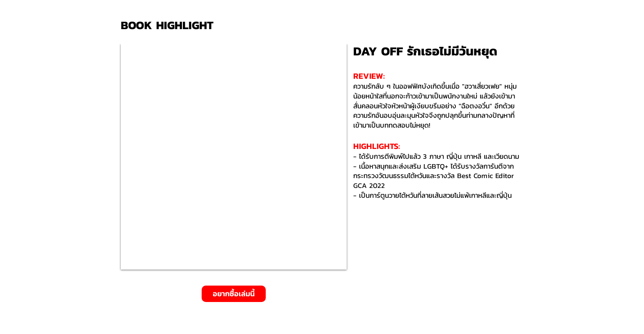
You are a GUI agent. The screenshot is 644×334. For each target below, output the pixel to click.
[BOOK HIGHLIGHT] (170, 25)
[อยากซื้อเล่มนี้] (234, 294)
